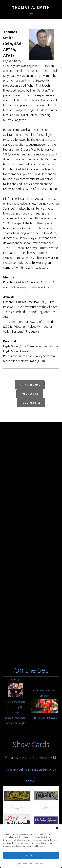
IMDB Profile (31, 403)
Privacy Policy (39, 863)
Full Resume (30, 394)
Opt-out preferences (24, 863)
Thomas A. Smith (31, 8)
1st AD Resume (30, 385)
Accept (31, 855)
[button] (57, 828)
